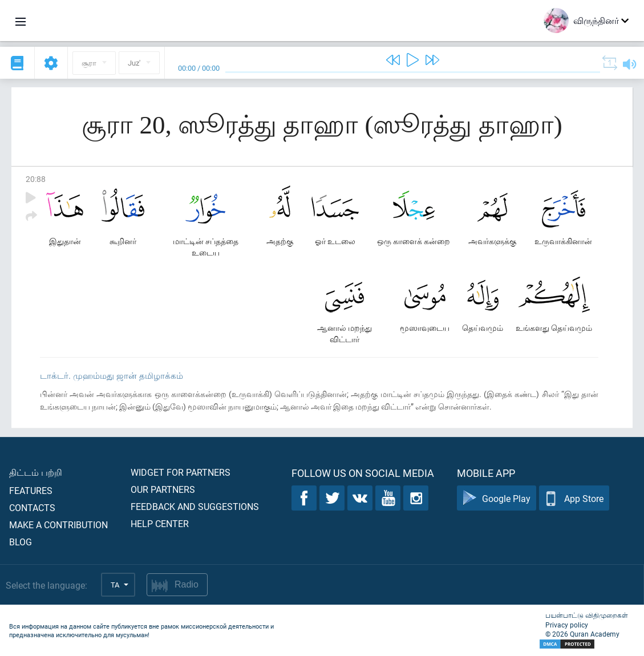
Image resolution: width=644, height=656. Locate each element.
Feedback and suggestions (195, 506)
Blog (21, 542)
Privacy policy (567, 625)
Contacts (32, 507)
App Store (574, 498)
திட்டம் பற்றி (36, 472)
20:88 (36, 179)
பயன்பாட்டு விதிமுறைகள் (587, 615)
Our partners (163, 489)
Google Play (497, 498)
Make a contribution (58, 525)
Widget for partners (181, 472)
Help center (160, 523)
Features (31, 490)
